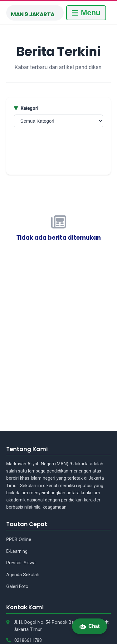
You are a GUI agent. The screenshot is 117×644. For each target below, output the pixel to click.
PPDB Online (19, 540)
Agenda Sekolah (23, 575)
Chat (90, 626)
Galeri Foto (17, 587)
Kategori (26, 108)
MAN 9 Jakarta (33, 14)
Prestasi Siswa (21, 563)
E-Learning (17, 551)
